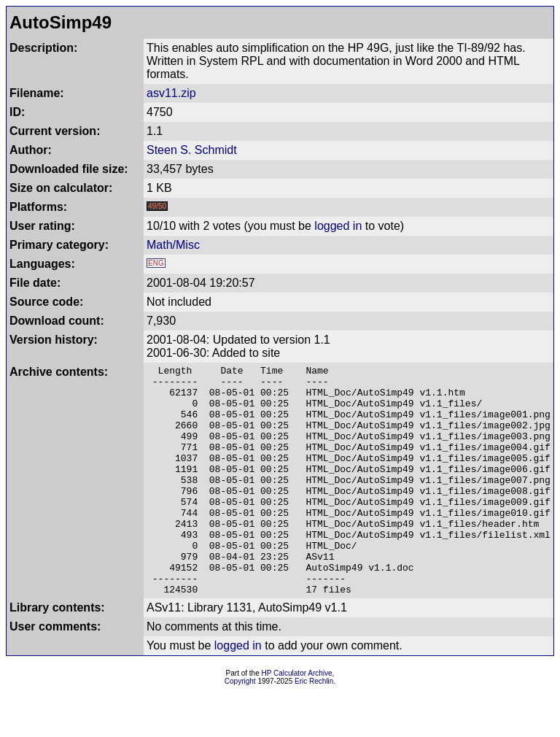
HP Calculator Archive (297, 719)
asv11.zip (171, 93)
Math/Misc (173, 245)
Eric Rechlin (314, 727)
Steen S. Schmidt (192, 150)
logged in (338, 226)
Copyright (240, 727)
